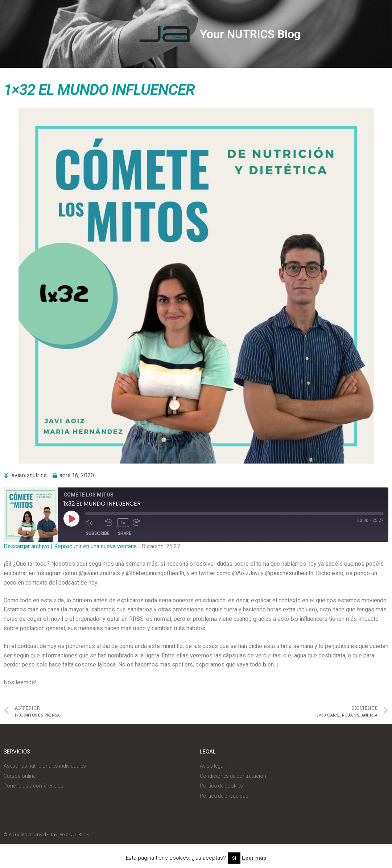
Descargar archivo (26, 546)
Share (124, 533)
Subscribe (98, 533)
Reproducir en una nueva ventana (95, 546)
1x (123, 522)
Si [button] (234, 858)
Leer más (254, 858)
